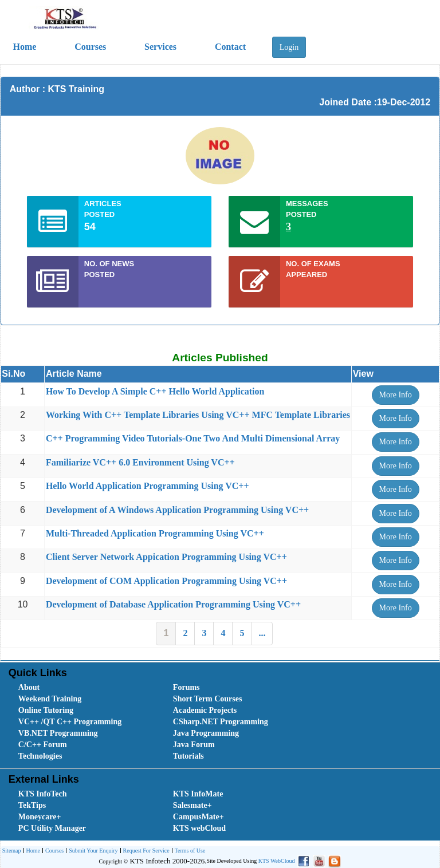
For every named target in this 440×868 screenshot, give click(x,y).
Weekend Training (50, 699)
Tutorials (188, 756)
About (29, 687)
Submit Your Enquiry (92, 851)
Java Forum (194, 745)
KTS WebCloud (277, 861)
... (262, 633)
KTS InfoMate (198, 794)
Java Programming (206, 733)
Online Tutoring (46, 710)
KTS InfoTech (43, 794)
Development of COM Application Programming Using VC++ (166, 581)
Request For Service (145, 851)
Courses (90, 47)
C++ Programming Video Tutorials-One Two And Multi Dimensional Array (193, 438)
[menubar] (223, 722)
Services (160, 47)
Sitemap (12, 851)
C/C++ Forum (43, 745)
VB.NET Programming (58, 733)
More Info (396, 395)
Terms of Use (189, 851)
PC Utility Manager (52, 828)
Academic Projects (205, 710)
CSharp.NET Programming (221, 722)
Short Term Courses (208, 699)
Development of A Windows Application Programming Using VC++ (177, 510)
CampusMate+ (199, 817)
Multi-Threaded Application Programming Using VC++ (155, 533)
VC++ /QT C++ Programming (70, 722)
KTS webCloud (199, 828)
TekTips (32, 805)
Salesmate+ (192, 805)
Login (289, 47)
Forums (186, 687)
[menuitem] (83, 688)
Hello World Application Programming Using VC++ (148, 486)
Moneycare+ (40, 817)
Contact (230, 47)
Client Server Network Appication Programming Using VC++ (166, 557)
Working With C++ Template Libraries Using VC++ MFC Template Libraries (198, 415)
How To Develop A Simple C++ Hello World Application (155, 391)
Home (32, 851)
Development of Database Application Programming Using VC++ (173, 604)
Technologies (40, 756)
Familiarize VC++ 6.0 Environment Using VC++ (140, 462)
